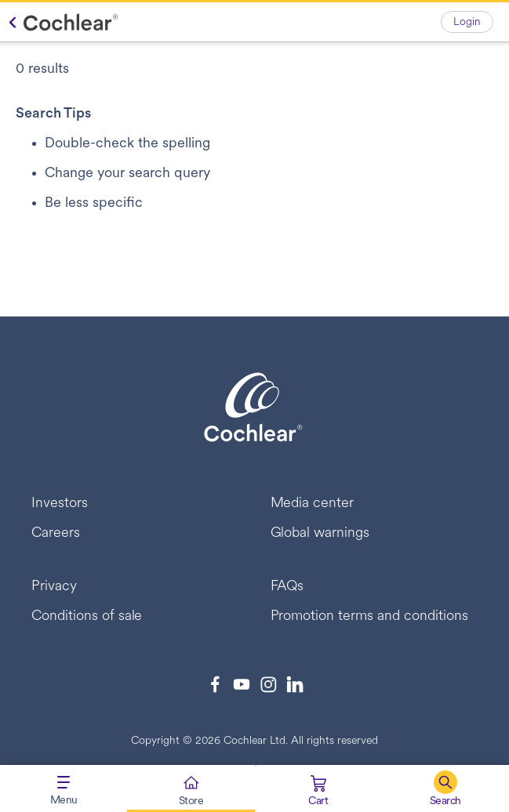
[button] (445, 788)
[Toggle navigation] (64, 788)
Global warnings (320, 533)
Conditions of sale (87, 616)
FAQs (287, 587)
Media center (313, 504)
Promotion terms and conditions (369, 616)
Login (467, 22)
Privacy (54, 587)
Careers (56, 533)
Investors (60, 504)
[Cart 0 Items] (318, 792)
